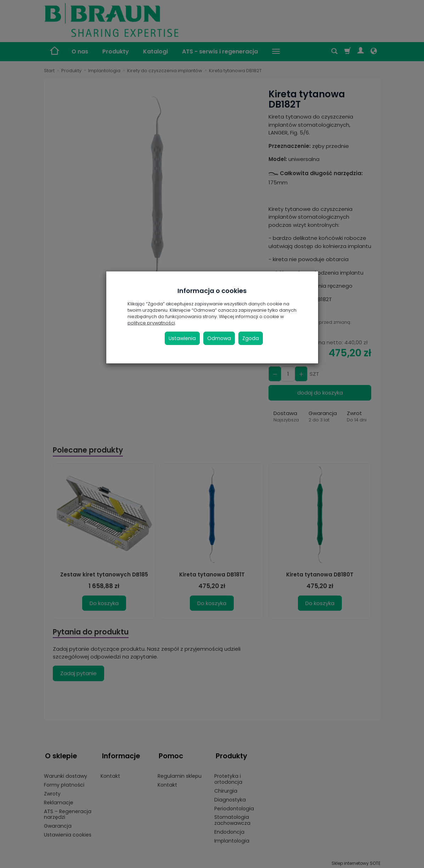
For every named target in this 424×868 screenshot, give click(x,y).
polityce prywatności (151, 323)
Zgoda (251, 338)
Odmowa (219, 338)
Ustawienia (182, 338)
